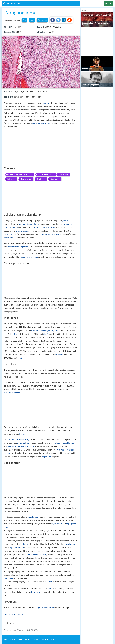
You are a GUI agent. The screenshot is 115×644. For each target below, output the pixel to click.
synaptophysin (24, 443)
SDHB (46, 334)
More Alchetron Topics (13, 614)
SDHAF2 (60, 354)
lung (50, 582)
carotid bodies (10, 234)
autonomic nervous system (44, 227)
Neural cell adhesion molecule (21, 446)
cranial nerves (70, 544)
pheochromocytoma (41, 123)
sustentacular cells (12, 393)
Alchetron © (48, 640)
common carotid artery (49, 234)
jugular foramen (17, 548)
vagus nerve (57, 524)
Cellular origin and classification (20, 174)
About (10, 640)
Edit (24, 20)
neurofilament (68, 443)
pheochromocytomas (29, 257)
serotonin (57, 443)
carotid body (34, 517)
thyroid (22, 434)
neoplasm (46, 103)
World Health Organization (19, 247)
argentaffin (47, 457)
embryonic (24, 224)
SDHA (15, 334)
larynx (50, 589)
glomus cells (68, 221)
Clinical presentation (46, 174)
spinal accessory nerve (37, 554)
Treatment (41, 179)
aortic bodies (10, 238)
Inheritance (63, 174)
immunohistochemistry (19, 439)
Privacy (28, 640)
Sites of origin (26, 179)
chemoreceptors (23, 231)
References (55, 179)
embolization (48, 608)
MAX (19, 358)
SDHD (57, 331)
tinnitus (26, 544)
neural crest (34, 224)
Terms (20, 640)
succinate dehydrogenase (42, 331)
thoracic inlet (37, 592)
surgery (38, 608)
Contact (36, 640)
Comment (42, 20)
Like (32, 20)
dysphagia (8, 578)
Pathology (11, 179)
